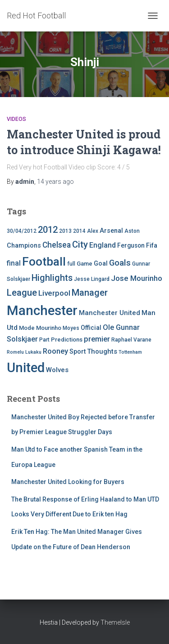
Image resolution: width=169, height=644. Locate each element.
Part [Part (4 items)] (44, 340)
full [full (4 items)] (71, 264)
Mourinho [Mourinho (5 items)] (49, 328)
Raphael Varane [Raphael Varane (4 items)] (131, 340)
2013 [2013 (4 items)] (65, 231)
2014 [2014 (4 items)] (79, 231)
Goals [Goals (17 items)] (120, 263)
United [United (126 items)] (26, 368)
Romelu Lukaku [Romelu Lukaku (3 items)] (24, 352)
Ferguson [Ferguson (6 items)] (131, 245)
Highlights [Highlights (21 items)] (52, 278)
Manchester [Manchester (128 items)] (42, 311)
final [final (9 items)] (14, 263)
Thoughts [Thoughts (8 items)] (102, 351)
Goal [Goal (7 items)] (101, 264)
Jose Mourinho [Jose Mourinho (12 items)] (137, 278)
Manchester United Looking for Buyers (68, 482)
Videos (16, 119)
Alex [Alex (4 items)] (93, 231)
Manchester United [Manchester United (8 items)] (110, 313)
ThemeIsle (115, 622)
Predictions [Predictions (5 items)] (67, 340)
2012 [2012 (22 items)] (48, 230)
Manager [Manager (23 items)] (90, 293)
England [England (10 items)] (103, 245)
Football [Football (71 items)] (44, 262)
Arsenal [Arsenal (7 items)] (111, 231)
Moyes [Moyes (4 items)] (71, 328)
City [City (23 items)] (80, 244)
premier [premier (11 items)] (97, 339)
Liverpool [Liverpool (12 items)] (54, 293)
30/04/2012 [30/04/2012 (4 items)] (22, 231)
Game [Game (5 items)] (84, 264)
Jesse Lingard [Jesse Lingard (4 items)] (92, 279)
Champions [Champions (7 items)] (24, 246)
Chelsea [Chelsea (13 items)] (57, 245)
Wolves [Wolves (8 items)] (57, 370)
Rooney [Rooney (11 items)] (55, 351)
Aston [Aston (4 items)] (132, 231)
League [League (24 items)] (22, 293)
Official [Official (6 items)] (91, 328)
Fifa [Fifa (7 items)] (152, 246)
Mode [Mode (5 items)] (27, 328)
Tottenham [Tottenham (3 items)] (130, 352)
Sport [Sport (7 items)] (78, 352)
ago (55, 182)
